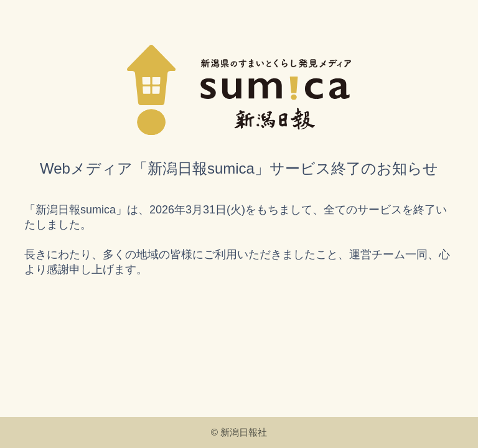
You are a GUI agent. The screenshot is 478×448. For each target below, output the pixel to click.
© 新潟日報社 (239, 432)
